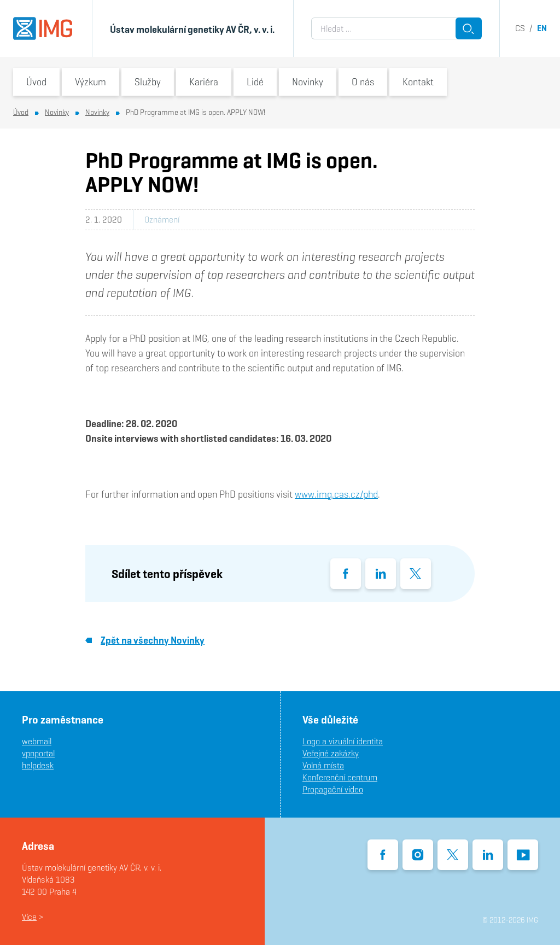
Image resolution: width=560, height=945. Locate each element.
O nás (363, 82)
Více (29, 917)
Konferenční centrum (340, 777)
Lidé (255, 82)
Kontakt (418, 82)
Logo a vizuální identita (343, 741)
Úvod (36, 82)
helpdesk (38, 765)
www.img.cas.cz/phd (336, 494)
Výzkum (91, 82)
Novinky (308, 82)
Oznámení (162, 220)
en (542, 28)
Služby (148, 82)
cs (520, 28)
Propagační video (333, 789)
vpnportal (38, 753)
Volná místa (323, 765)
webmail (37, 741)
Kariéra (204, 82)
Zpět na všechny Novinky (145, 640)
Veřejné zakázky (331, 753)
